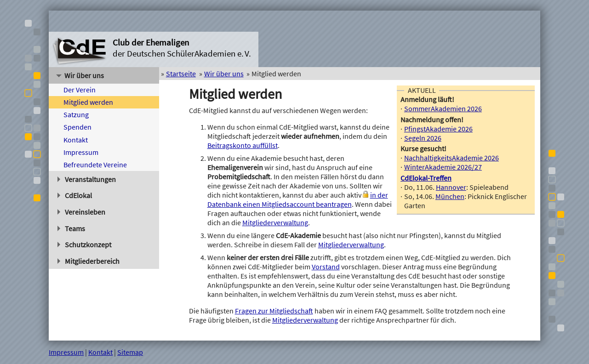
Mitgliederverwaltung (275, 222)
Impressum (81, 152)
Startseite (181, 74)
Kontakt (76, 140)
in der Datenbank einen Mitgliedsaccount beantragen (298, 199)
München (450, 196)
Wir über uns (80, 75)
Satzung (76, 114)
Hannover (451, 187)
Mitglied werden (88, 102)
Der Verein (80, 90)
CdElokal (75, 195)
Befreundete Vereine (95, 165)
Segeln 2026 (423, 138)
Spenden (77, 127)
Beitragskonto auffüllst (243, 145)
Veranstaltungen (87, 179)
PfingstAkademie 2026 (438, 129)
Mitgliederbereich (89, 261)
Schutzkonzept (84, 245)
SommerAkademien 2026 (443, 108)
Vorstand (326, 267)
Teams (71, 228)
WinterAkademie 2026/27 (443, 167)
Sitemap (130, 352)
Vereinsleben (81, 212)
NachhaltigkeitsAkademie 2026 (452, 158)
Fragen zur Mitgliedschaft (274, 311)
